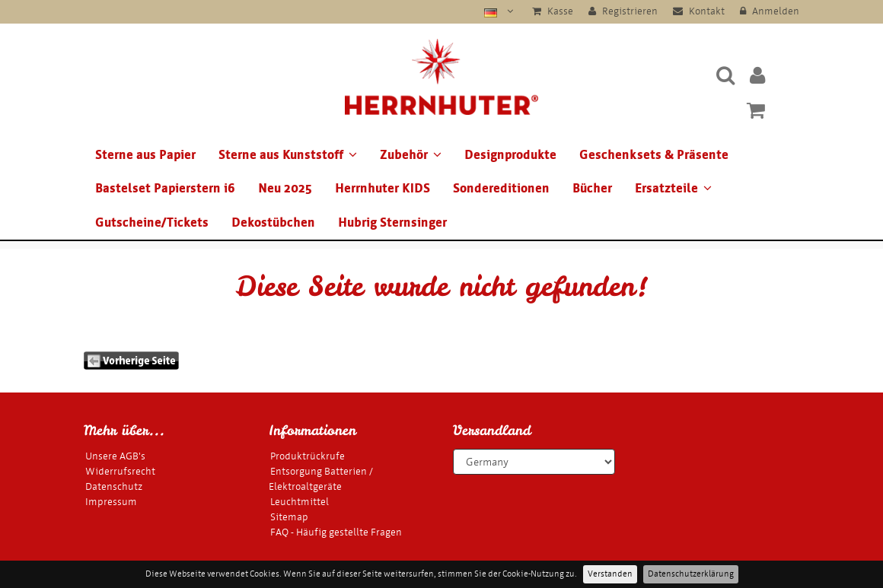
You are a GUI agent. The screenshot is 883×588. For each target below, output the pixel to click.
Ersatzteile (673, 188)
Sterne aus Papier (145, 155)
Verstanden (610, 574)
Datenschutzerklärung (691, 574)
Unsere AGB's (115, 456)
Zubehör (411, 155)
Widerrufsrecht (120, 471)
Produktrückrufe (308, 456)
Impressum (111, 502)
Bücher (592, 188)
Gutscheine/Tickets (152, 222)
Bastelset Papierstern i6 (165, 188)
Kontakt (699, 11)
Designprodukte (510, 155)
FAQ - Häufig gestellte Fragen (336, 532)
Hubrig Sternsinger (392, 222)
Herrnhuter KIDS (383, 188)
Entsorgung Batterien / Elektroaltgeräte (321, 479)
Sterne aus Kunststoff (288, 155)
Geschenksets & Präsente (654, 155)
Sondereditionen (501, 188)
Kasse (553, 11)
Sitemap (289, 517)
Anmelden (770, 11)
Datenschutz (114, 486)
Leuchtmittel (300, 502)
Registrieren (623, 11)
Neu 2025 (285, 188)
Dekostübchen (273, 222)
